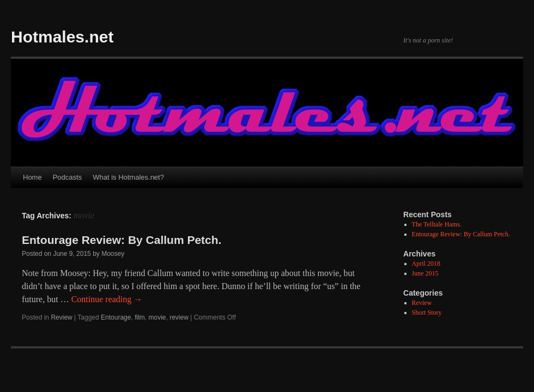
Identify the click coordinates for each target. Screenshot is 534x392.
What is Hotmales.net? (128, 177)
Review (61, 317)
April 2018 (426, 264)
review (179, 317)
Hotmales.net (62, 37)
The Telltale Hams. (437, 224)
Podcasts (67, 177)
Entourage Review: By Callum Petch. (122, 240)
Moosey (113, 254)
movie (157, 317)
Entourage (116, 317)
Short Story (427, 313)
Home (32, 177)
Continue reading (107, 299)
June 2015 (425, 273)
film (140, 317)
